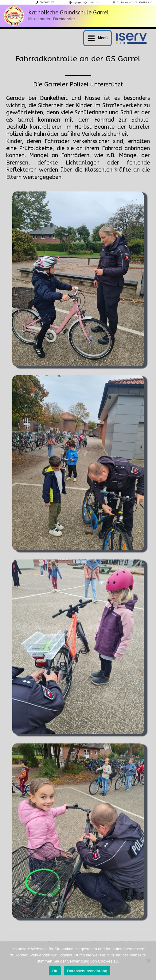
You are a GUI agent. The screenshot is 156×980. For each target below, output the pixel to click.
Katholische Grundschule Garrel (69, 13)
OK (55, 971)
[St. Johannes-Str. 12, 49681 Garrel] (132, 2)
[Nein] (148, 961)
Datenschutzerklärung (87, 971)
